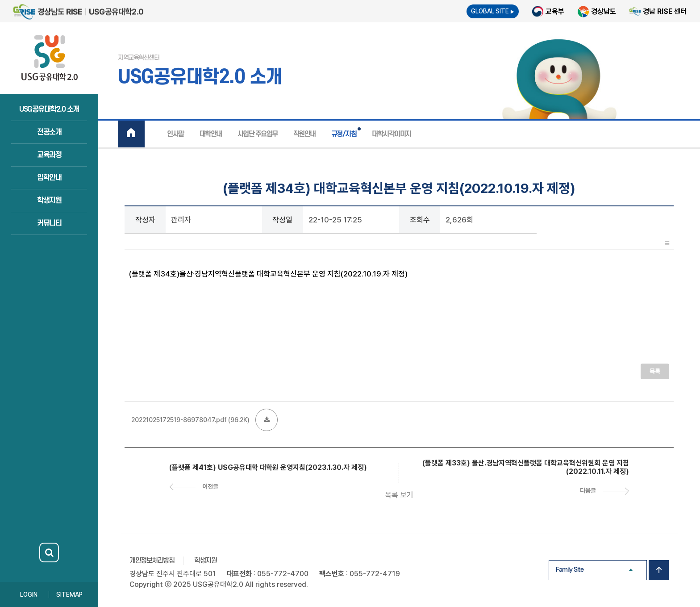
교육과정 (49, 155)
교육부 (555, 11)
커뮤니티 (49, 223)
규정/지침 (344, 134)
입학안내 (49, 178)
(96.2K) (209, 420)
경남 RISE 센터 (665, 11)
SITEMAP (69, 594)
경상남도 (604, 11)
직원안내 (304, 134)
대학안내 (211, 134)
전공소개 (49, 132)
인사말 (175, 134)
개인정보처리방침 (152, 561)
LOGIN (29, 594)
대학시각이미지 (392, 134)
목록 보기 (399, 495)
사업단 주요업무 (258, 134)
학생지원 (49, 201)
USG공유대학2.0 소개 (49, 109)
